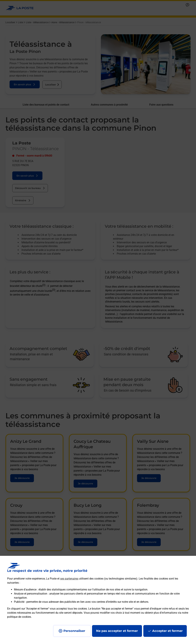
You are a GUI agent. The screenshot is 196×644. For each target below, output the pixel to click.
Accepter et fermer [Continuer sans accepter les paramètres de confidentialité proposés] (167, 631)
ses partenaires (69, 579)
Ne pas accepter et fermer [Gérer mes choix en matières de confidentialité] (117, 631)
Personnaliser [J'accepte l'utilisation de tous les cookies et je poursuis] (74, 631)
